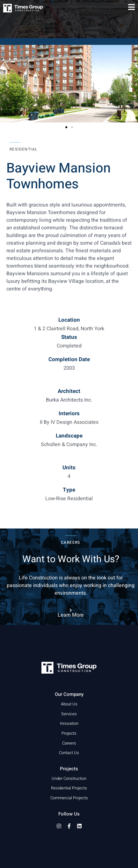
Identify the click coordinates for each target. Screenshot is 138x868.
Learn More (71, 615)
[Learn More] (71, 610)
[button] (7, 84)
